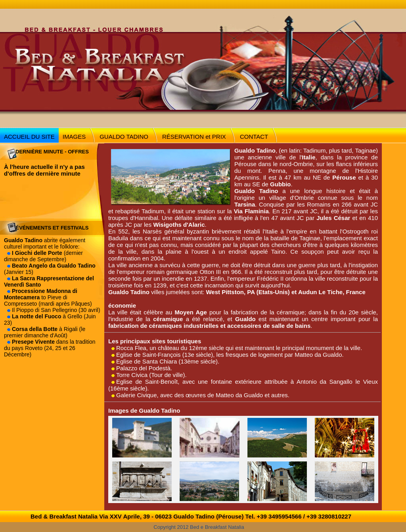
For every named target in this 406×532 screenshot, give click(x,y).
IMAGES (74, 137)
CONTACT (254, 137)
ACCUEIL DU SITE (29, 137)
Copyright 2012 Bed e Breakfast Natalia (199, 527)
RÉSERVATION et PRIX (194, 137)
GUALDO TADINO (124, 137)
